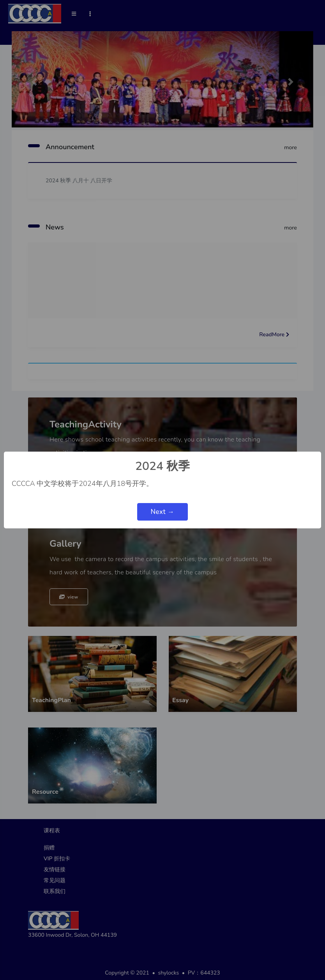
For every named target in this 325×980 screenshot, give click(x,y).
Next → (162, 512)
